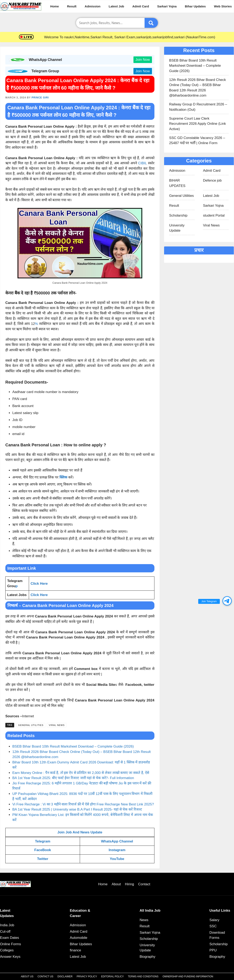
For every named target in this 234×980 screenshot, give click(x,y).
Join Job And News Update (80, 832)
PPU (213, 950)
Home (54, 6)
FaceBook (43, 850)
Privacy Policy (87, 976)
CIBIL (142, 163)
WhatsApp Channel (117, 841)
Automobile (79, 938)
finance (76, 950)
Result (72, 6)
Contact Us (45, 976)
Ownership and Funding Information (188, 976)
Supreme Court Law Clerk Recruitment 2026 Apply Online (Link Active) (198, 124)
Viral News (57, 725)
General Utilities (31, 725)
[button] (227, 601)
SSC (213, 926)
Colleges (7, 950)
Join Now (143, 60)
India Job (7, 925)
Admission (93, 6)
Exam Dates (10, 938)
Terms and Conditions (143, 976)
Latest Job (116, 6)
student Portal (214, 215)
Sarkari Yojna (167, 6)
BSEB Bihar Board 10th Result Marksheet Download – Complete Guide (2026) (73, 746)
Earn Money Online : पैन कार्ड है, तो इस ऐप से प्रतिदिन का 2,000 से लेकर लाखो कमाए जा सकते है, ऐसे (81, 773)
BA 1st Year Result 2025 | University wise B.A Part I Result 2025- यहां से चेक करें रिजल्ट (77, 809)
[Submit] (151, 23)
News (144, 920)
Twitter (43, 859)
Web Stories (223, 6)
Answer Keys (10, 957)
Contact (144, 884)
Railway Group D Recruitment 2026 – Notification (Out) (198, 107)
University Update (177, 228)
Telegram (43, 841)
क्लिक (63, 477)
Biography (148, 957)
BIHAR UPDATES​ (177, 183)
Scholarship (178, 215)
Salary (214, 920)
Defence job (212, 180)
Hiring (129, 884)
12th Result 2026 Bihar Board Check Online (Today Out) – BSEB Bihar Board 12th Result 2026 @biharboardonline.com (198, 88)
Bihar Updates (195, 6)
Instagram (117, 850)
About (116, 884)
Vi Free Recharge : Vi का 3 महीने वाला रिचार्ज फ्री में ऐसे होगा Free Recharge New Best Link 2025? (83, 804)
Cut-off (5, 932)
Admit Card (141, 6)
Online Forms (10, 944)
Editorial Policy (112, 976)
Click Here (39, 584)
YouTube (117, 859)
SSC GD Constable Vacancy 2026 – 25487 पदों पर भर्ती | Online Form (197, 141)
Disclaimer (65, 976)
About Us (27, 976)
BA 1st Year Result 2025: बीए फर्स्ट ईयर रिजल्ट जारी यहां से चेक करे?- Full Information (73, 778)
